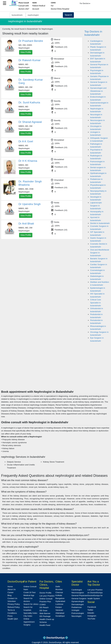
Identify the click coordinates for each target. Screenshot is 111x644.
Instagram (92, 616)
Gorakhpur (60, 616)
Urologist (75, 610)
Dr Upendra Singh (30, 204)
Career (11, 592)
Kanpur (59, 607)
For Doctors (85, 3)
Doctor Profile (45, 593)
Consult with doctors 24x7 (24, 6)
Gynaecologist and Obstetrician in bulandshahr (98, 91)
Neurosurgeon (78, 593)
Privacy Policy (14, 604)
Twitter (90, 610)
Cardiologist (77, 590)
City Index (28, 616)
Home (10, 587)
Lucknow (59, 604)
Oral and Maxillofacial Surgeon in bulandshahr (100, 253)
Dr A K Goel (26, 141)
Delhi (58, 587)
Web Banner (45, 613)
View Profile (26, 52)
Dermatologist (77, 604)
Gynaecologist (78, 601)
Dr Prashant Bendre (31, 41)
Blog (9, 595)
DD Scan (43, 610)
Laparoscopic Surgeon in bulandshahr (96, 206)
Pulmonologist (78, 613)
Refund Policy (14, 607)
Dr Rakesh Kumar (29, 60)
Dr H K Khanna (28, 161)
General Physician (79, 595)
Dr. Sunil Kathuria (29, 102)
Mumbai (59, 589)
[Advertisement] (55, 368)
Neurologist (76, 616)
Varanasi (59, 610)
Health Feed (45, 625)
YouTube (91, 619)
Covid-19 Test (30, 592)
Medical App (29, 595)
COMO (42, 605)
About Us (12, 589)
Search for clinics (31, 604)
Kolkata (59, 595)
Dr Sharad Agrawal (30, 122)
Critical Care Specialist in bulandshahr (96, 303)
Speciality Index (30, 613)
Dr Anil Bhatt (26, 224)
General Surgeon (79, 599)
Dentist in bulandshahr (100, 223)
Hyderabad (60, 601)
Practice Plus (45, 602)
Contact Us (12, 598)
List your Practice (47, 596)
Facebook (92, 607)
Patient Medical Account (39, 6)
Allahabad (60, 613)
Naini (26, 589)
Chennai (59, 592)
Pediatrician (77, 607)
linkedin (91, 613)
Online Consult (30, 587)
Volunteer (12, 601)
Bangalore (60, 598)
